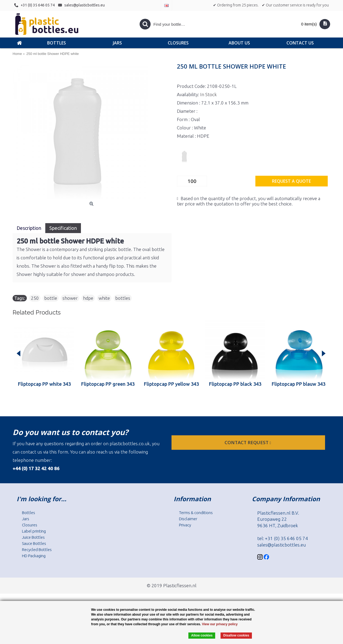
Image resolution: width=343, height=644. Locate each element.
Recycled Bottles (37, 550)
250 (35, 298)
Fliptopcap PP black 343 (235, 384)
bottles (123, 298)
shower (70, 298)
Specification (63, 228)
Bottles (29, 513)
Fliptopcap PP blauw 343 (299, 384)
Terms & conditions (196, 513)
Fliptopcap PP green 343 (108, 384)
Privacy (185, 525)
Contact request (248, 442)
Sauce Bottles (34, 543)
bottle (51, 298)
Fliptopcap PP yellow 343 (171, 384)
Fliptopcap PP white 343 (44, 384)
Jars (26, 519)
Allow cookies (202, 635)
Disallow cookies (236, 635)
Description (29, 228)
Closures (30, 525)
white (104, 298)
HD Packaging (34, 556)
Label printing (34, 531)
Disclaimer (188, 519)
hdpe (88, 298)
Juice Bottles (33, 537)
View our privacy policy (220, 624)
